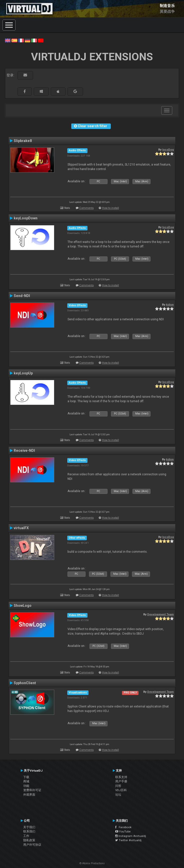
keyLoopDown (26, 218)
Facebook (123, 827)
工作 (26, 836)
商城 (26, 781)
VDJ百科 (121, 790)
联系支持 (121, 777)
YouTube (123, 831)
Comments (86, 208)
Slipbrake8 (23, 141)
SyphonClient (25, 683)
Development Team (160, 614)
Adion (170, 305)
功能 (26, 786)
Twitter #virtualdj (128, 840)
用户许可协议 (32, 845)
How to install (110, 208)
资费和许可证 (32, 790)
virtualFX (21, 528)
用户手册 (121, 781)
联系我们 (29, 831)
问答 (118, 786)
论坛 (118, 795)
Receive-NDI (24, 451)
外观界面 (29, 795)
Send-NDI (22, 296)
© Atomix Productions (92, 863)
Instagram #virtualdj (131, 836)
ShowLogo (23, 606)
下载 (26, 777)
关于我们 (29, 827)
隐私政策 (29, 840)
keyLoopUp (23, 373)
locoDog (168, 150)
